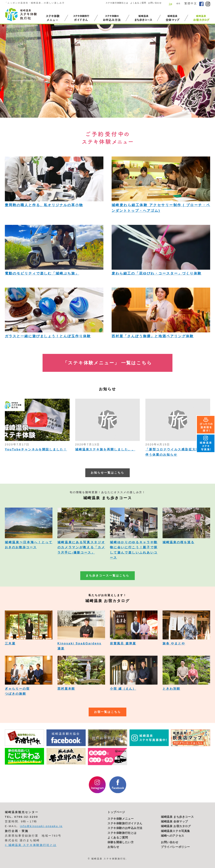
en (179, 3)
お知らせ (113, 847)
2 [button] (187, 111)
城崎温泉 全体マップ (174, 821)
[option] (107, 71)
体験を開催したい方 (121, 842)
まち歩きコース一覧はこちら (107, 576)
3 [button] (191, 111)
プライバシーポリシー (175, 847)
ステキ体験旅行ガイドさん (125, 823)
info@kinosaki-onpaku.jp (41, 826)
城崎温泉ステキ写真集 (175, 831)
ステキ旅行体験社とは (117, 3)
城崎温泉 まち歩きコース (177, 817)
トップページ (116, 812)
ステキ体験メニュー (121, 819)
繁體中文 (191, 3)
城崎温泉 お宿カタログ (176, 826)
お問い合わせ (155, 3)
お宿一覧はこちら (107, 712)
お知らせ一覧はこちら (107, 473)
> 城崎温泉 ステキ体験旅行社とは (31, 845)
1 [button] (183, 111)
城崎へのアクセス (173, 836)
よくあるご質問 (138, 3)
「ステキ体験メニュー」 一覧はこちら (107, 363)
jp (171, 4)
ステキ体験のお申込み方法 (125, 828)
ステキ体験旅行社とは (122, 833)
